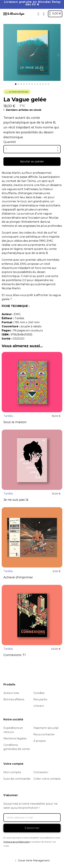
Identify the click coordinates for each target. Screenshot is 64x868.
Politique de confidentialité (16, 842)
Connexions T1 (15, 655)
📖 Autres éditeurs (17, 92)
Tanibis (8, 416)
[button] (38, 14)
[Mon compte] (44, 14)
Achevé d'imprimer (18, 577)
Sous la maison (15, 422)
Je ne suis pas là (16, 500)
